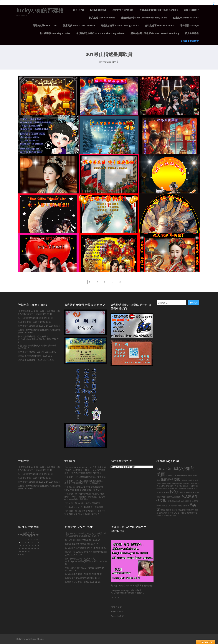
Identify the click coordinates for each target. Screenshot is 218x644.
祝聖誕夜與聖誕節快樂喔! (30, 356)
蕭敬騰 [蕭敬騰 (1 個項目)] (163, 510)
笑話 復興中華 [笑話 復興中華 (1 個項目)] (186, 501)
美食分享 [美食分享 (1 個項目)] (174, 506)
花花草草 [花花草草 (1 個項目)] (186, 506)
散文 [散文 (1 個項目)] (195, 488)
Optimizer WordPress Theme (30, 639)
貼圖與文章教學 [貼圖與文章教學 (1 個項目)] (188, 510)
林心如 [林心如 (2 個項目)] (175, 492)
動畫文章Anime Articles (186, 18)
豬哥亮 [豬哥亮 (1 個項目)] (169, 510)
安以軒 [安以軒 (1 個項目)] (193, 486)
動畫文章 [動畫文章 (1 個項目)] (191, 480)
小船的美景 (84, 503)
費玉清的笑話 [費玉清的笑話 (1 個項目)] (177, 510)
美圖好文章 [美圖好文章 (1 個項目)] (166, 506)
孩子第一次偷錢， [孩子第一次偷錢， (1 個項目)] (183, 486)
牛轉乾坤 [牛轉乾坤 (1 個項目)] (189, 492)
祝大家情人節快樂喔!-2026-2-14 (33, 326)
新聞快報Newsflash (123, 10)
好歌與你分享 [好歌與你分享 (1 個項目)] (171, 486)
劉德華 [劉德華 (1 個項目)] (184, 480)
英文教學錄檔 (192, 33)
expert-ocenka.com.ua (77, 467)
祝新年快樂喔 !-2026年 (29, 322)
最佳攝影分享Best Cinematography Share (144, 18)
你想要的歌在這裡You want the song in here (100, 33)
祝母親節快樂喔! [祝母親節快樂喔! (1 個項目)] (174, 501)
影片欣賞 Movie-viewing (102, 18)
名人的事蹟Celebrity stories (55, 33)
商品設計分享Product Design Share (120, 25)
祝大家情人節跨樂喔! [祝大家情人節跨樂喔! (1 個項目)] (173, 497)
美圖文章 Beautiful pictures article (159, 10)
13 (120, 282)
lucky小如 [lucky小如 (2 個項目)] (164, 469)
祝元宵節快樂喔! (88, 477)
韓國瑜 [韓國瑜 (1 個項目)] (166, 516)
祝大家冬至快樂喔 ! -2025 (30, 360)
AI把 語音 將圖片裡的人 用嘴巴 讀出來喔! (38, 346)
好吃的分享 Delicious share (160, 25)
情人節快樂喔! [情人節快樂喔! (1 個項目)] (181, 488)
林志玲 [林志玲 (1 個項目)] (183, 492)
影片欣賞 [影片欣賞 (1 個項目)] (171, 488)
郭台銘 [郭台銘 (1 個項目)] (167, 513)
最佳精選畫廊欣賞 (190, 41)
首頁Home (79, 10)
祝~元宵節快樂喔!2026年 (30, 318)
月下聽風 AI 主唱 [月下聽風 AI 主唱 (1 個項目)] (163, 492)
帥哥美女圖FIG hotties (45, 25)
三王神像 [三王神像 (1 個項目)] (169, 475)
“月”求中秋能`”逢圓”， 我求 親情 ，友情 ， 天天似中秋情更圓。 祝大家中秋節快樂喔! (85, 470)
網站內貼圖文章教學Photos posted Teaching (155, 33)
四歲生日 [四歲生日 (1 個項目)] (175, 483)
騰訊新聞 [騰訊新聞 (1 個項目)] (173, 516)
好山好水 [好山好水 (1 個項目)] (162, 486)
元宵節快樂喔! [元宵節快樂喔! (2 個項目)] (171, 480)
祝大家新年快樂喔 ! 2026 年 (31, 352)
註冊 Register (191, 10)
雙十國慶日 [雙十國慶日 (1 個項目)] (182, 513)
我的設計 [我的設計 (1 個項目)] (190, 488)
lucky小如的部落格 (40, 10)
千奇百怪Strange (189, 25)
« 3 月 (21, 555)
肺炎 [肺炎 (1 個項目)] (180, 506)
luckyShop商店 (98, 10)
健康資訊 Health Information (79, 25)
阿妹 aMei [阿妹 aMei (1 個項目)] (173, 513)
